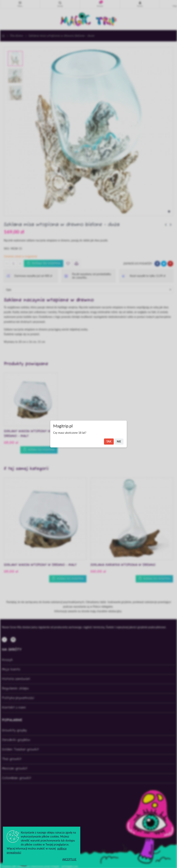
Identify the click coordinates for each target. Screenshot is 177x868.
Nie (119, 441)
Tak (109, 441)
